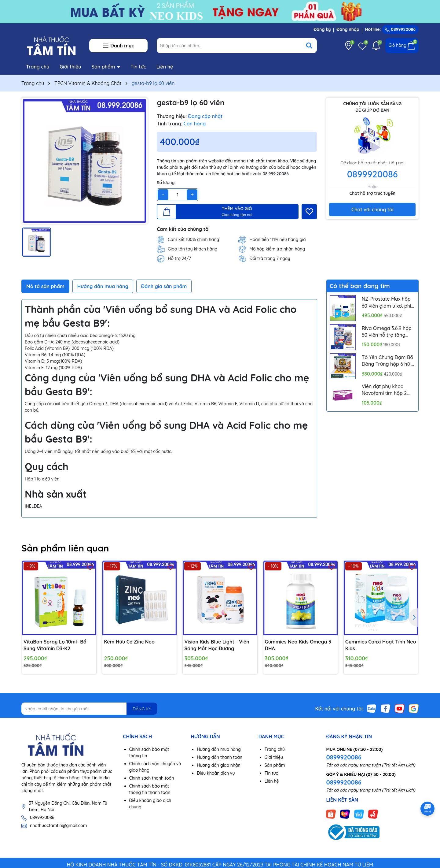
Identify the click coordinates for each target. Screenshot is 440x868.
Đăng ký (322, 29)
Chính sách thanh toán (152, 778)
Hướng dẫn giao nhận (219, 765)
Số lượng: (166, 183)
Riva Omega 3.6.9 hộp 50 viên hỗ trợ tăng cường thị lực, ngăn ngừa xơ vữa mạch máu (387, 332)
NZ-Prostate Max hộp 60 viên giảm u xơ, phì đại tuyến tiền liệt (387, 302)
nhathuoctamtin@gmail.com (58, 825)
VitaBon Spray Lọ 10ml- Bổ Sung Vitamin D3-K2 (55, 645)
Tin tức (138, 67)
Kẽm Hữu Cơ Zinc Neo (129, 642)
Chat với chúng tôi (372, 210)
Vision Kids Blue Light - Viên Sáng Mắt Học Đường (217, 645)
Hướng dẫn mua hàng (219, 749)
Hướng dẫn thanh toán (220, 757)
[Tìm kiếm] (309, 46)
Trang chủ (38, 67)
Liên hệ (165, 67)
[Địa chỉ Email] (89, 709)
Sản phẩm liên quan (65, 548)
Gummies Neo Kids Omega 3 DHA (298, 645)
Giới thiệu (70, 67)
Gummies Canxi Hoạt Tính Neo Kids (381, 645)
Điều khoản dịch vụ (216, 773)
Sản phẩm (104, 67)
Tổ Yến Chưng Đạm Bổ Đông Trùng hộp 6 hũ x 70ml (388, 361)
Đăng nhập (348, 29)
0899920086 (400, 29)
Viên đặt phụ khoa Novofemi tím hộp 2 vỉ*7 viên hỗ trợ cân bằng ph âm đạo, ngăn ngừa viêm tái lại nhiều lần (388, 390)
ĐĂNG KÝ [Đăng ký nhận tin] (142, 709)
